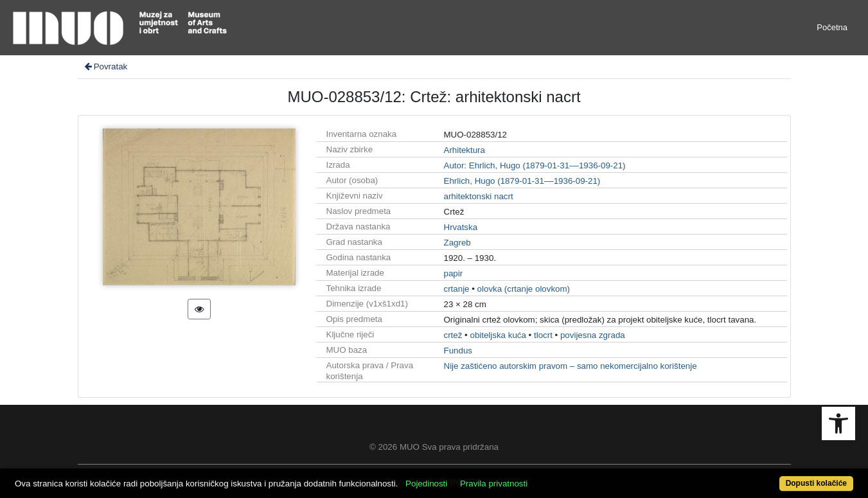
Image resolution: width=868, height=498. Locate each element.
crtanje (457, 289)
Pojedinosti (426, 484)
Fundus (458, 351)
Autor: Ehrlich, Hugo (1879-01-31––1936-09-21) (535, 165)
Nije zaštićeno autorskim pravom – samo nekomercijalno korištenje (571, 366)
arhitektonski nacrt (479, 196)
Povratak (105, 67)
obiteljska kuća (498, 335)
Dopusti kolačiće (816, 483)
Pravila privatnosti (494, 484)
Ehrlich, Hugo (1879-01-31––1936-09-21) (522, 181)
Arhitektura (465, 150)
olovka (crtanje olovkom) (524, 289)
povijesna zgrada (593, 335)
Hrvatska (461, 227)
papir (454, 273)
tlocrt (543, 335)
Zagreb (457, 243)
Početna (832, 27)
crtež (453, 335)
